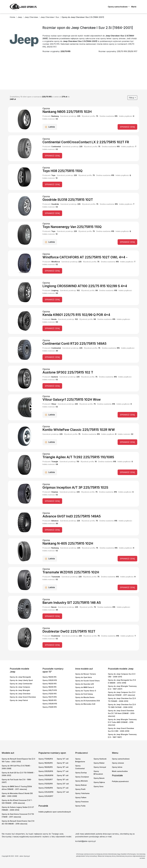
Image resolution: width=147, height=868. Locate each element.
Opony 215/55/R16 (46, 784)
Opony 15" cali (63, 763)
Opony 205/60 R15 (50, 704)
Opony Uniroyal (100, 767)
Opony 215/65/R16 (46, 788)
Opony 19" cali (63, 780)
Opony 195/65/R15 (46, 767)
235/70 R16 (122, 51)
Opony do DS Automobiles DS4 (88, 701)
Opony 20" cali (63, 784)
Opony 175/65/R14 (46, 759)
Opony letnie (117, 767)
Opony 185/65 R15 (49, 700)
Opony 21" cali (63, 788)
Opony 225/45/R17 (46, 796)
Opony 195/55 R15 (49, 677)
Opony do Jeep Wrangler (20, 690)
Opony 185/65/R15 (46, 763)
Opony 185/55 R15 (49, 687)
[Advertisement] (73, 72)
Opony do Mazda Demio (85, 697)
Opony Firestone (82, 802)
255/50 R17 (132, 51)
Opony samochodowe (121, 759)
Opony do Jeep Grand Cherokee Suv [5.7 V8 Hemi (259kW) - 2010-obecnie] (121, 713)
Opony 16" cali (63, 767)
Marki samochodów (120, 771)
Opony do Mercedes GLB (85, 704)
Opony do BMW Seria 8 (84, 687)
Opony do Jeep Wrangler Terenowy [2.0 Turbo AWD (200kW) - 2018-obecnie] (122, 722)
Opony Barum (99, 778)
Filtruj (132, 98)
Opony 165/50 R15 (49, 684)
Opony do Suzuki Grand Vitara (87, 681)
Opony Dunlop (81, 773)
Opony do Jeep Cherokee (20, 694)
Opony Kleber (99, 763)
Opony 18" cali (63, 775)
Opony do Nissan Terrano (86, 674)
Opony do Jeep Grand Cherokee (23, 697)
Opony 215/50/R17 (46, 780)
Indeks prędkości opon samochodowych (55, 812)
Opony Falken (81, 797)
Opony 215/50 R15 (49, 694)
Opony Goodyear (82, 777)
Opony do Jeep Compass (20, 687)
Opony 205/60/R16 (46, 775)
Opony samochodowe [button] (118, 7)
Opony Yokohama (82, 793)
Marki (134, 7)
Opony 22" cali (63, 792)
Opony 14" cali (63, 759)
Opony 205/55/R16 (46, 771)
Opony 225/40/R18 (46, 792)
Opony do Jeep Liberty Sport (21, 680)
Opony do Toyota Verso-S (86, 691)
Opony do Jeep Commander (21, 684)
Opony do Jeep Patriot (19, 700)
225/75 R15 (65, 51)
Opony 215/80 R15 (50, 707)
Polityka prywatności (120, 781)
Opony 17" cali (63, 771)
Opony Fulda (80, 806)
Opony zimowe (118, 763)
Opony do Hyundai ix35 (85, 684)
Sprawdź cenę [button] (127, 127)
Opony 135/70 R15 (50, 697)
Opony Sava (98, 786)
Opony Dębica (99, 782)
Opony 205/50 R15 (50, 680)
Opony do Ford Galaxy (84, 694)
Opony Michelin (82, 781)
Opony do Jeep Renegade (20, 677)
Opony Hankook (100, 759)
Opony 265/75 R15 (50, 690)
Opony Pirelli (80, 789)
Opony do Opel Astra (84, 677)
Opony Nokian (81, 785)
